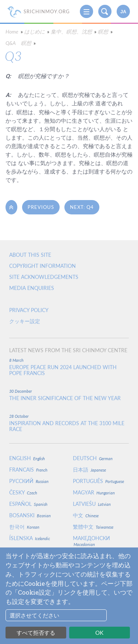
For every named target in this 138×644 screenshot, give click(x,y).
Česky (23, 492)
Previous (41, 207)
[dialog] (69, 596)
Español (28, 504)
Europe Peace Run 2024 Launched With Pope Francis (63, 370)
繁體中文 (93, 527)
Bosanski (30, 515)
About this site (30, 255)
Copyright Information (43, 266)
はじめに (35, 31)
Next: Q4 (82, 207)
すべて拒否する (36, 633)
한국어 (24, 527)
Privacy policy (29, 310)
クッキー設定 (25, 321)
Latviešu (92, 504)
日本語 (89, 470)
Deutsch (93, 458)
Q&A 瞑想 (18, 43)
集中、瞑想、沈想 (71, 31)
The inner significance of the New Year (65, 398)
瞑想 (103, 31)
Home (12, 31)
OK (99, 633)
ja (123, 12)
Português (98, 481)
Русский (29, 481)
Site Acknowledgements (44, 277)
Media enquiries (32, 288)
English (27, 458)
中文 (86, 515)
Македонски (91, 541)
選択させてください (34, 615)
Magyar (94, 492)
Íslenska (30, 538)
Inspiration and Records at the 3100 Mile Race (67, 426)
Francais (28, 470)
